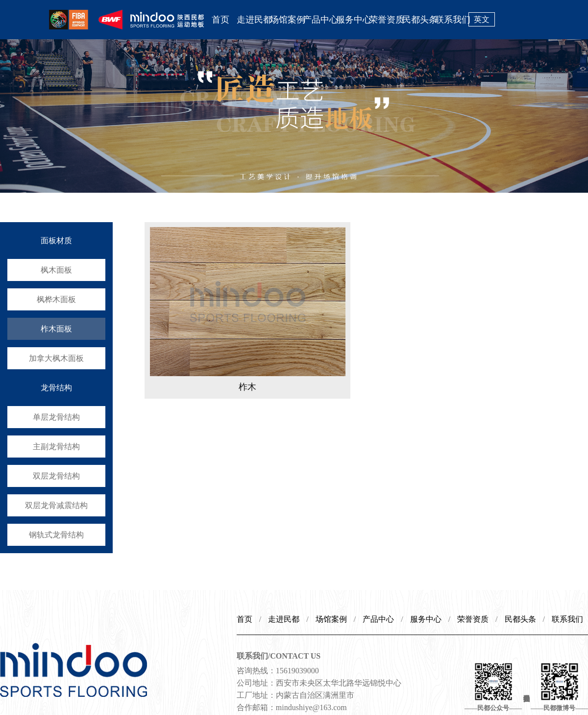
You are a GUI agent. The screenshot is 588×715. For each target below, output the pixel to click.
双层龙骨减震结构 (56, 505)
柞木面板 (56, 329)
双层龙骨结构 (56, 476)
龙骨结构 (56, 388)
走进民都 (253, 20)
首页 (220, 20)
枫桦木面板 (56, 299)
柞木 (247, 387)
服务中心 (353, 20)
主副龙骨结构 (56, 447)
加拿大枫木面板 (56, 358)
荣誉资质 (386, 20)
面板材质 (56, 241)
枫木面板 (56, 270)
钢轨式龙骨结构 (56, 535)
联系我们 (452, 20)
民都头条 (419, 20)
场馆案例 (287, 20)
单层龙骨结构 (56, 417)
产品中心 (319, 20)
